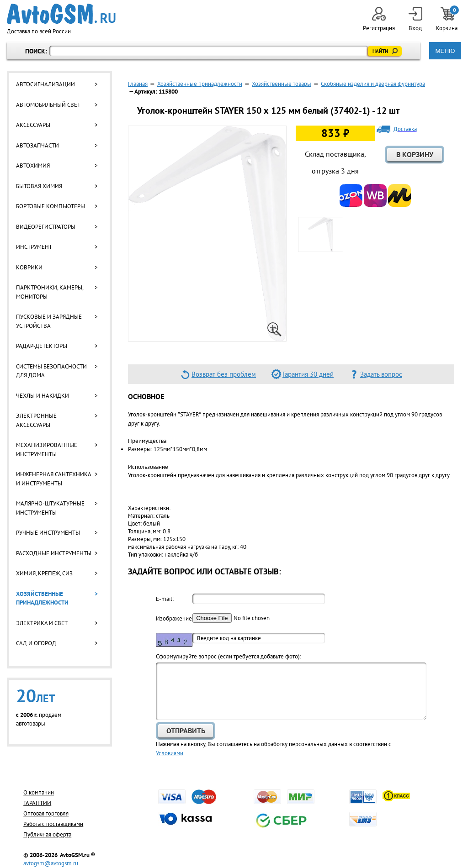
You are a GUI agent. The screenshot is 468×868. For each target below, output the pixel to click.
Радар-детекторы (42, 346)
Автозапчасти (37, 145)
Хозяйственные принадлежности (42, 598)
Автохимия (33, 166)
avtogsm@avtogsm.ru (51, 863)
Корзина (447, 19)
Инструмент (34, 247)
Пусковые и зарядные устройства (49, 321)
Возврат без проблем (224, 374)
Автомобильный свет (48, 105)
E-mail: (165, 599)
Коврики (29, 267)
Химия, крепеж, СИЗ (44, 573)
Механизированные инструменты (47, 450)
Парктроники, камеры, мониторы (50, 292)
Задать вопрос (381, 374)
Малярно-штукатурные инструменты (50, 508)
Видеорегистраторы (46, 227)
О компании (39, 792)
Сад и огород (36, 643)
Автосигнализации (45, 84)
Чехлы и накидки (43, 396)
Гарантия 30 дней (308, 374)
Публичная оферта (47, 834)
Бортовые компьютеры (51, 206)
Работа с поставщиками (53, 824)
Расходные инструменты (54, 553)
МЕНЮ (445, 51)
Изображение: (174, 618)
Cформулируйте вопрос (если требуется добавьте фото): (229, 656)
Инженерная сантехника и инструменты (53, 479)
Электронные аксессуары (36, 420)
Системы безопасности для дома (51, 371)
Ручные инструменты (48, 533)
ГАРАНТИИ (37, 803)
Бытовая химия (39, 186)
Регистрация (379, 19)
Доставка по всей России (39, 31)
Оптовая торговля (46, 813)
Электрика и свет (42, 623)
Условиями (170, 753)
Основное (146, 396)
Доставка (405, 129)
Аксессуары (33, 125)
